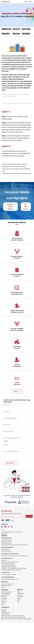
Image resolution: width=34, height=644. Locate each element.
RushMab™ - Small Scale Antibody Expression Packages (14, 568)
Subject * (6, 445)
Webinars (4, 597)
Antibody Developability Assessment (10, 579)
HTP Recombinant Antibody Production (10, 562)
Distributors (4, 611)
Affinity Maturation (5, 549)
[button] (31, 2)
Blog (2, 604)
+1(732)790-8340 (5, 614)
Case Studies (4, 598)
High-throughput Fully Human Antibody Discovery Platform (15, 545)
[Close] (26, 2)
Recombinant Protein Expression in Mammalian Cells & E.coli (15, 556)
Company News (21, 593)
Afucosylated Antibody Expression (9, 567)
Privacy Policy (4, 534)
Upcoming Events (5, 595)
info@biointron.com (6, 613)
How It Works (16, 31)
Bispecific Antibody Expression (8, 564)
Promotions (4, 600)
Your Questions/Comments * (11, 451)
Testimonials (20, 595)
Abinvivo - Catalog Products (8, 584)
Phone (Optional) (8, 431)
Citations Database (6, 593)
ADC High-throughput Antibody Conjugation (12, 570)
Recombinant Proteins (6, 586)
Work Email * (7, 425)
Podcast (3, 603)
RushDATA (5, 560)
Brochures (4, 601)
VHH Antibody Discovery (7, 540)
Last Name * (7, 412)
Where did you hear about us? (12, 438)
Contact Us (4, 609)
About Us (19, 592)
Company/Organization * (10, 418)
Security (19, 600)
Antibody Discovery (7, 538)
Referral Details (6, 31)
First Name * (7, 405)
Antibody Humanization (7, 551)
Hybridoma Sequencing (7, 543)
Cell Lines (3, 587)
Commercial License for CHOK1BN (9, 574)
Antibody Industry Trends (7, 592)
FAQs (18, 601)
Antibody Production (7, 558)
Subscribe (29, 516)
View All (17, 391)
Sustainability (20, 597)
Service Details (26, 31)
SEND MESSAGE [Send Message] (10, 463)
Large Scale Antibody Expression (8, 565)
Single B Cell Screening (6, 542)
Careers (19, 598)
